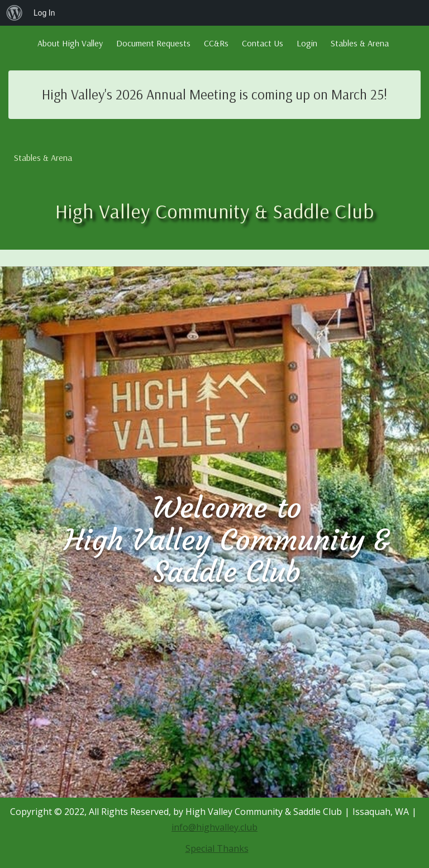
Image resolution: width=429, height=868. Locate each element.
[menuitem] (15, 13)
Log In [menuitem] (44, 13)
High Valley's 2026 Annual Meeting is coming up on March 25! (214, 94)
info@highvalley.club (214, 827)
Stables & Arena (360, 43)
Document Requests (153, 43)
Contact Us (263, 43)
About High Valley (70, 43)
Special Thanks (217, 848)
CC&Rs (216, 43)
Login (307, 43)
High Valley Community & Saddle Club (215, 211)
